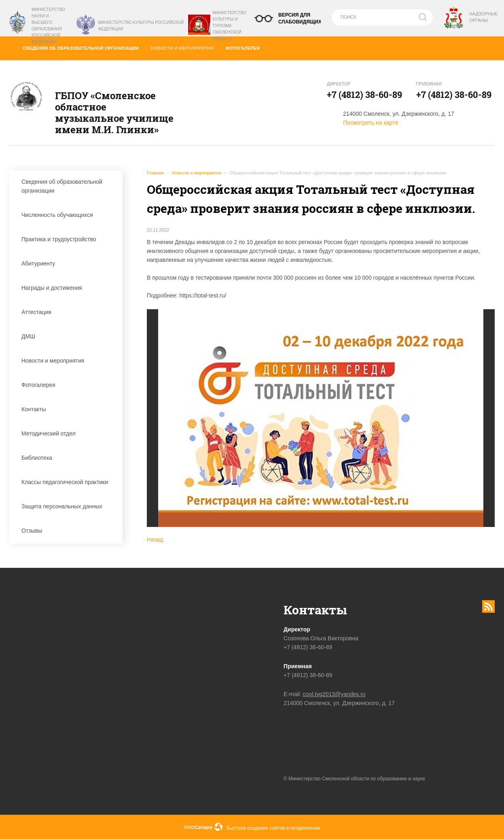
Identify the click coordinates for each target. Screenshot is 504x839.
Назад (155, 540)
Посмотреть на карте (371, 123)
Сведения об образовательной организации (84, 47)
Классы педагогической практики (68, 482)
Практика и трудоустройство (68, 239)
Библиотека (68, 458)
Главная (155, 173)
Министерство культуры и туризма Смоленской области (229, 26)
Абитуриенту (68, 263)
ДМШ (68, 336)
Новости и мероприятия (185, 46)
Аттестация (68, 312)
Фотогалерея (246, 47)
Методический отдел (68, 433)
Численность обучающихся (68, 215)
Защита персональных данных (68, 506)
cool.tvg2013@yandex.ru (334, 694)
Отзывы (68, 531)
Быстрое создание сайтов (256, 828)
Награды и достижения (68, 288)
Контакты (68, 409)
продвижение (305, 828)
